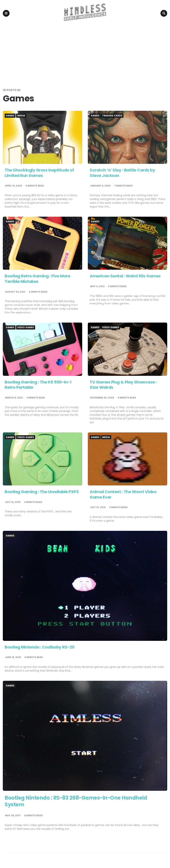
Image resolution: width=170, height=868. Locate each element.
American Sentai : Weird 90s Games (125, 277)
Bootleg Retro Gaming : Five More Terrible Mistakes (37, 279)
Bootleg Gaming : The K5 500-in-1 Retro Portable (38, 385)
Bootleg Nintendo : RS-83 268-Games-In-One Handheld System (78, 802)
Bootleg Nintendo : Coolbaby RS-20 (40, 647)
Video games (26, 328)
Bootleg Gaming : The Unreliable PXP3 (42, 492)
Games (10, 116)
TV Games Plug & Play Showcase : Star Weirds (123, 385)
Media (21, 116)
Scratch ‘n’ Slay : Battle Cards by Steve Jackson (122, 173)
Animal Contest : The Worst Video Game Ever (123, 495)
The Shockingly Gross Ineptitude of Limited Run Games (39, 173)
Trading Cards (112, 116)
